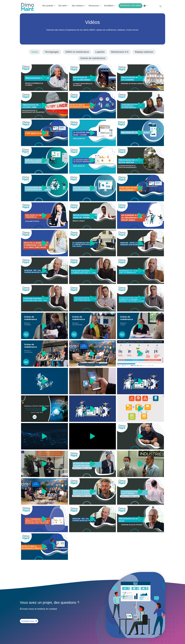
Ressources (95, 6)
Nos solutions (79, 6)
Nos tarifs (64, 6)
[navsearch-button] (161, 7)
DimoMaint (110, 6)
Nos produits (49, 6)
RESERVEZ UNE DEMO (130, 6)
